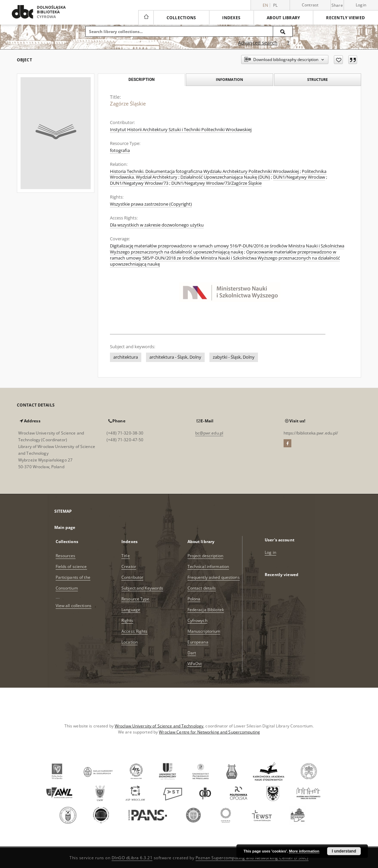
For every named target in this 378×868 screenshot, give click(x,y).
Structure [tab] (317, 79)
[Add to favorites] (338, 60)
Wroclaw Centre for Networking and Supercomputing (209, 732)
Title (126, 556)
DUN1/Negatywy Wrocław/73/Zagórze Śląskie (216, 183)
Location (129, 642)
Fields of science (71, 566)
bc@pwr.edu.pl (209, 433)
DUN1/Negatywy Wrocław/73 (139, 183)
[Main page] (146, 18)
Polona (194, 599)
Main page (65, 527)
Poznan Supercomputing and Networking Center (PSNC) (252, 858)
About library (283, 18)
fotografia (120, 151)
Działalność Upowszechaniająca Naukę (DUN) (225, 177)
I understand (344, 851)
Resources (66, 556)
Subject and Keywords (142, 588)
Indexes (231, 18)
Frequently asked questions (214, 577)
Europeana (198, 642)
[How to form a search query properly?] (288, 43)
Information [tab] (229, 79)
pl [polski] (275, 5)
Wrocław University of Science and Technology (159, 726)
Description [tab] (141, 80)
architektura (126, 357)
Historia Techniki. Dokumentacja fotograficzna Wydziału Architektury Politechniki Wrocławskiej (204, 171)
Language (131, 610)
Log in (270, 552)
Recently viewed (345, 18)
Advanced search (258, 43)
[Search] (283, 31)
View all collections (74, 606)
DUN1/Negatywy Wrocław (299, 177)
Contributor (132, 577)
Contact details (202, 588)
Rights (127, 620)
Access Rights (135, 631)
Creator (129, 566)
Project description (205, 556)
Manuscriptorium (204, 631)
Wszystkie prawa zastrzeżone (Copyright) (151, 204)
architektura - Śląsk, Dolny (175, 357)
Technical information (208, 566)
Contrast (310, 5)
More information (304, 851)
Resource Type (136, 599)
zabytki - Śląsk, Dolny (234, 357)
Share (337, 5)
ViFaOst (195, 664)
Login (361, 5)
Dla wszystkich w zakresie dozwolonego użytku (157, 225)
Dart (192, 653)
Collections (181, 18)
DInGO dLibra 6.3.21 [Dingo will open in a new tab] (132, 858)
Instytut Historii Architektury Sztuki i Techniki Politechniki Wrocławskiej (181, 130)
